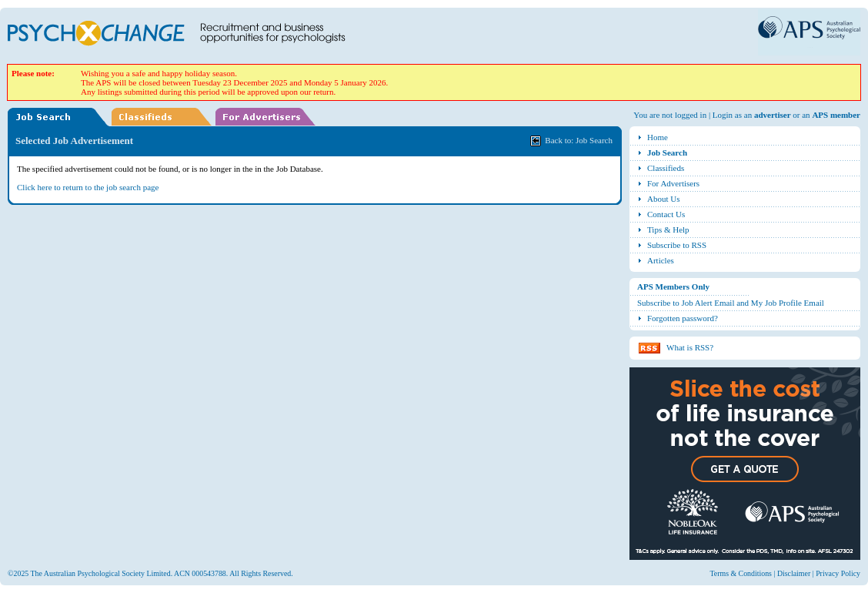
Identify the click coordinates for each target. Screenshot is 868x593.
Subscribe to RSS (677, 245)
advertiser (773, 115)
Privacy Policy (838, 573)
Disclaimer (794, 573)
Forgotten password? (683, 318)
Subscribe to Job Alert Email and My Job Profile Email (731, 303)
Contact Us (666, 214)
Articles (661, 260)
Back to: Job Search (579, 140)
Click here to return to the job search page (88, 187)
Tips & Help (668, 229)
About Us (663, 199)
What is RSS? (690, 347)
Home (658, 137)
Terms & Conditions (741, 573)
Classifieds (666, 168)
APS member (836, 115)
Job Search (667, 152)
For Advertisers (673, 183)
